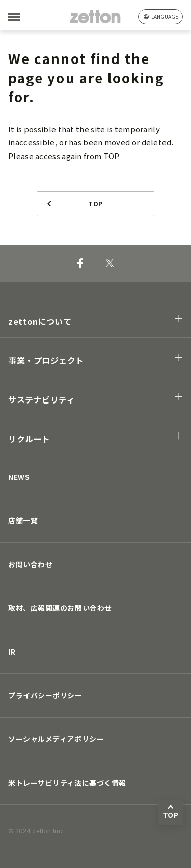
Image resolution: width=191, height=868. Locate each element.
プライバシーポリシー (45, 695)
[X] (110, 263)
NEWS (19, 477)
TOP (95, 204)
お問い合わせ (30, 564)
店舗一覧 (23, 520)
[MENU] (31, 17)
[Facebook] (80, 263)
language (165, 17)
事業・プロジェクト (46, 360)
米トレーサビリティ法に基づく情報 (67, 783)
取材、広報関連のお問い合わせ (60, 608)
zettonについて (40, 321)
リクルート (29, 439)
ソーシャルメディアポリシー (56, 739)
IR (12, 652)
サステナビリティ (42, 399)
